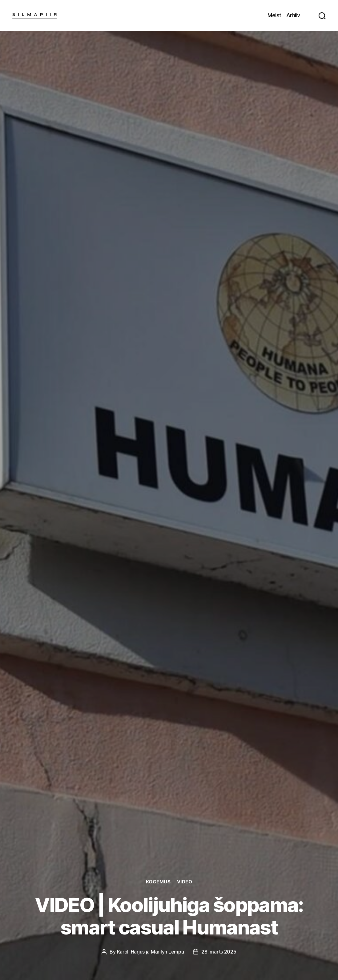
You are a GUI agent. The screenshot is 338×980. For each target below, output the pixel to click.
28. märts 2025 (219, 952)
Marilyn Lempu (167, 952)
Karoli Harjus (131, 952)
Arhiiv (293, 15)
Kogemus (158, 882)
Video (185, 882)
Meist (274, 15)
